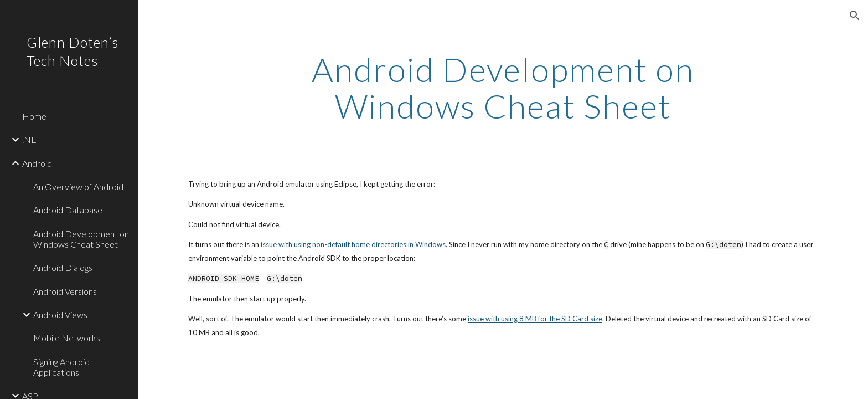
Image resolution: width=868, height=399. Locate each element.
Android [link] (37, 163)
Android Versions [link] (65, 291)
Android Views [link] (60, 314)
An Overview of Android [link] (78, 186)
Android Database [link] (68, 210)
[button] (855, 16)
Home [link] (34, 116)
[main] (503, 88)
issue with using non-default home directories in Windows (353, 244)
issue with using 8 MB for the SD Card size (535, 319)
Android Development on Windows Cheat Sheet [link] (81, 239)
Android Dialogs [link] (63, 267)
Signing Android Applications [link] (61, 367)
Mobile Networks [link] (67, 338)
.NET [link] (32, 139)
